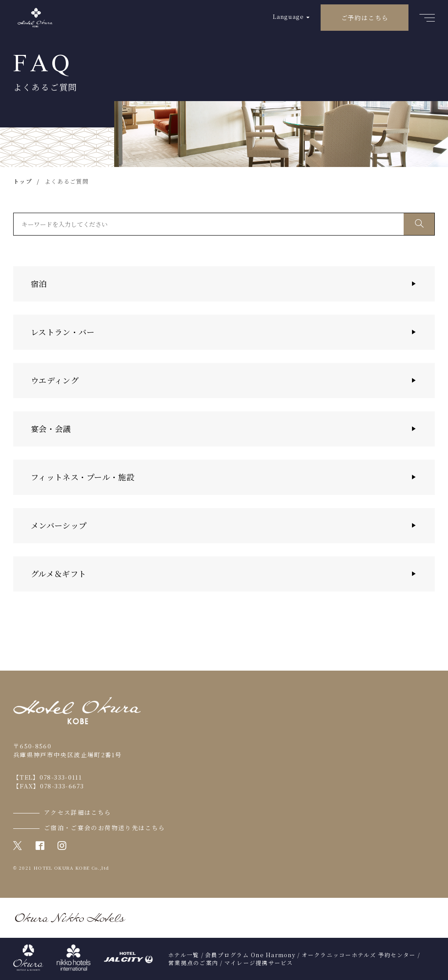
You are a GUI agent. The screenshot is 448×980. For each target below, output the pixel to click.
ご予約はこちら (365, 18)
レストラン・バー (63, 332)
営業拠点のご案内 (193, 963)
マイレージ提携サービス (259, 963)
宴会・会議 (51, 428)
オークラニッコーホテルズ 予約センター (359, 955)
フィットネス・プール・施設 (83, 477)
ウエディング (55, 380)
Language (288, 16)
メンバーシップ (59, 525)
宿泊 (39, 283)
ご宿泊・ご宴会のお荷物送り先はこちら (105, 828)
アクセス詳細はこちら (78, 812)
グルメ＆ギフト (58, 573)
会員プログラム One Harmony (250, 955)
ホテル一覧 (184, 955)
